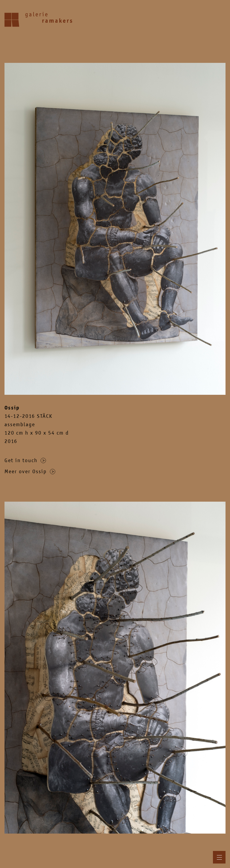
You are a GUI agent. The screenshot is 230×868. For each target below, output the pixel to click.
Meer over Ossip (30, 471)
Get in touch (25, 460)
